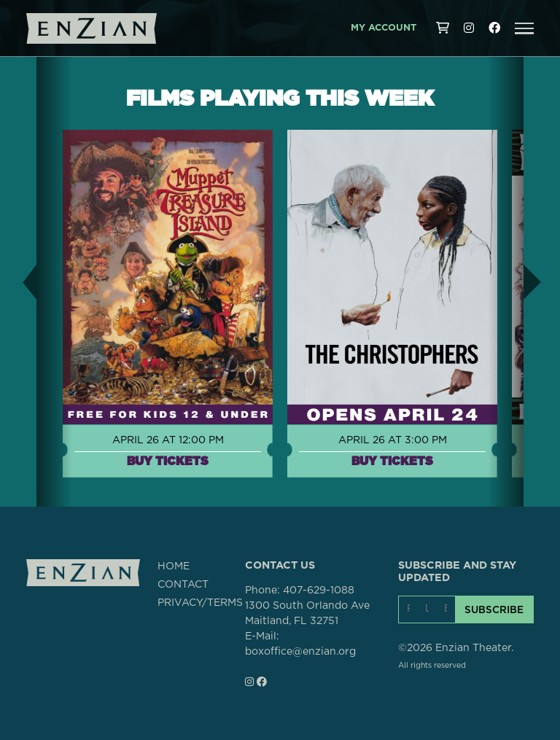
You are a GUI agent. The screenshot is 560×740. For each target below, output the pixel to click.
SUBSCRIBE (494, 609)
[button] (524, 28)
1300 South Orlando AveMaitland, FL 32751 (307, 614)
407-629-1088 (319, 591)
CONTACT (183, 585)
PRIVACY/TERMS (200, 603)
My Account (384, 28)
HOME (174, 566)
